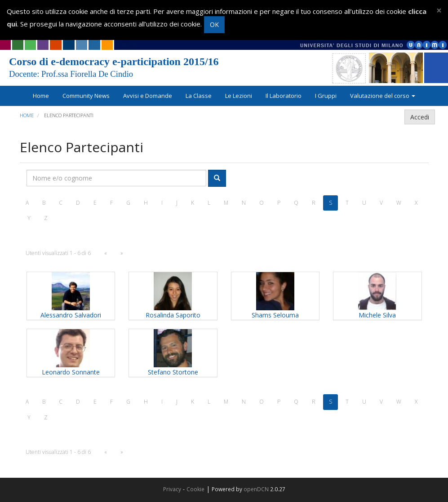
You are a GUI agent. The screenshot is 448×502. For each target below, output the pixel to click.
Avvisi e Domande (148, 96)
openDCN (256, 489)
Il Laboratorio (284, 96)
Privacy (172, 489)
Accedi (420, 117)
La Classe (199, 96)
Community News (86, 96)
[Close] (439, 11)
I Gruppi (326, 96)
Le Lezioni (239, 96)
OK (214, 24)
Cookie (195, 489)
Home (41, 96)
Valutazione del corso (383, 96)
